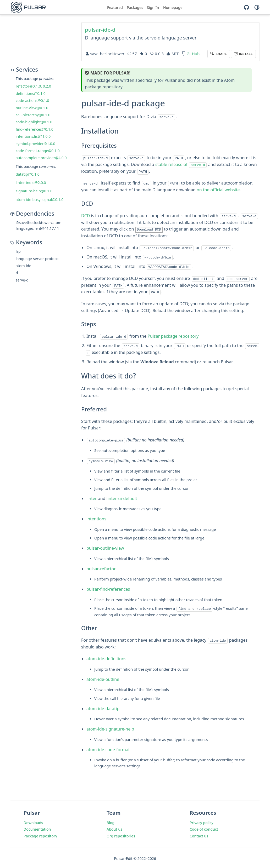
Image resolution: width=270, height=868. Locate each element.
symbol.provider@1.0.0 (35, 144)
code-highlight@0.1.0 (34, 122)
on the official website (218, 189)
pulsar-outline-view (105, 547)
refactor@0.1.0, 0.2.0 (33, 86)
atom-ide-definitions (106, 657)
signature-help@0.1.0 (34, 191)
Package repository (40, 835)
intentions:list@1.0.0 (33, 136)
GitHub (193, 54)
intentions (96, 518)
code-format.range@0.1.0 (38, 151)
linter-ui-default (122, 497)
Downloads (33, 821)
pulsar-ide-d (100, 30)
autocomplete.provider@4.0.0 (41, 158)
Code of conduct (204, 828)
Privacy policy (202, 821)
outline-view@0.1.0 (32, 108)
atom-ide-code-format (108, 748)
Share (221, 54)
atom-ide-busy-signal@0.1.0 (40, 200)
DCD (86, 215)
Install (246, 54)
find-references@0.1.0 (35, 129)
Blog (111, 821)
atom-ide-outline (103, 678)
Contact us (199, 835)
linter (92, 497)
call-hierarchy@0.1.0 (33, 115)
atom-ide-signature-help (110, 728)
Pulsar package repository (173, 336)
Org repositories (121, 835)
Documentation (37, 828)
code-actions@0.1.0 (32, 100)
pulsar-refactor (101, 568)
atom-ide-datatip (103, 707)
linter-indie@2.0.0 (31, 183)
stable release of (181, 164)
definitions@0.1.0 (31, 93)
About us (114, 828)
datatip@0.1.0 (28, 174)
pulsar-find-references (108, 588)
